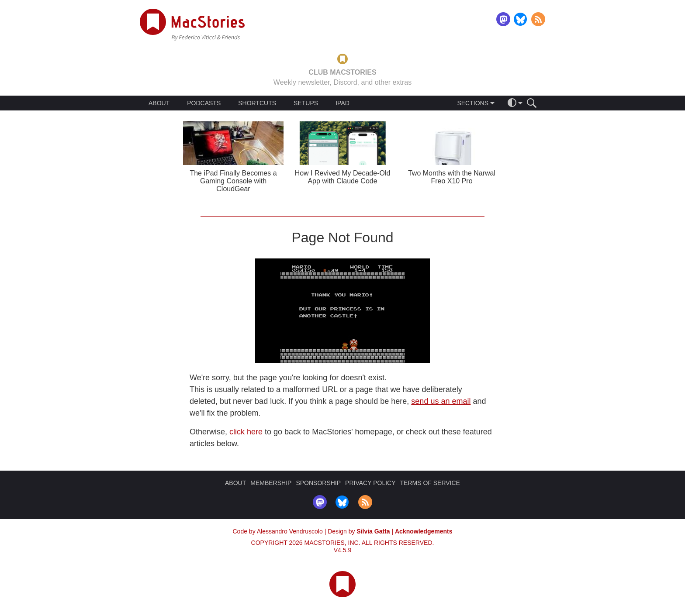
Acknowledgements (424, 531)
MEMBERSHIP (271, 483)
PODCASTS (204, 103)
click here (246, 432)
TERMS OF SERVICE (430, 483)
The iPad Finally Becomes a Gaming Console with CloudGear (233, 181)
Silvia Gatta (373, 531)
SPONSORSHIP (318, 483)
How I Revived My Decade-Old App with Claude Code (343, 177)
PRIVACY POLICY (370, 483)
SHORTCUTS (257, 103)
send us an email (441, 401)
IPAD (342, 103)
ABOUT (159, 103)
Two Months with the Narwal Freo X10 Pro (452, 177)
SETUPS (306, 103)
